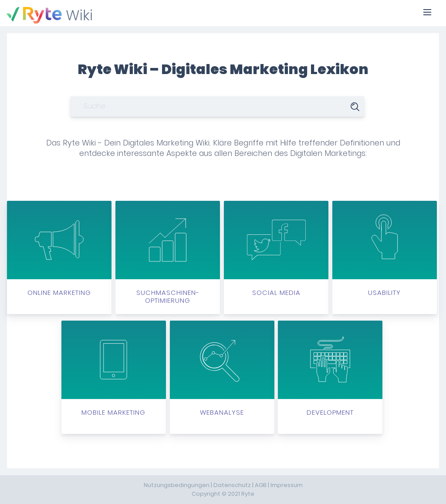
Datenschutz (232, 485)
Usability (385, 249)
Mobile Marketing (114, 369)
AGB (261, 485)
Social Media (276, 249)
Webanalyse (222, 369)
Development (330, 369)
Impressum (287, 485)
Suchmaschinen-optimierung (168, 253)
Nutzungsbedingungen (177, 485)
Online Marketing (59, 249)
